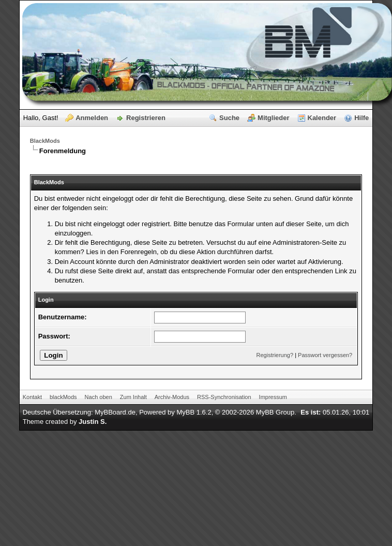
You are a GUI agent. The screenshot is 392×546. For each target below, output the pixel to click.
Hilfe (361, 118)
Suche (229, 118)
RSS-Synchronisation (224, 397)
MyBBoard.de (115, 412)
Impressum (273, 397)
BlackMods (45, 141)
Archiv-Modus (172, 397)
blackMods (63, 397)
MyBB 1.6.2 (194, 412)
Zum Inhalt (133, 397)
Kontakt (32, 397)
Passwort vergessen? (325, 355)
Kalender (322, 118)
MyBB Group (275, 412)
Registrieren (146, 118)
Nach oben (99, 397)
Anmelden (92, 118)
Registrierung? (275, 355)
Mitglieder (273, 118)
